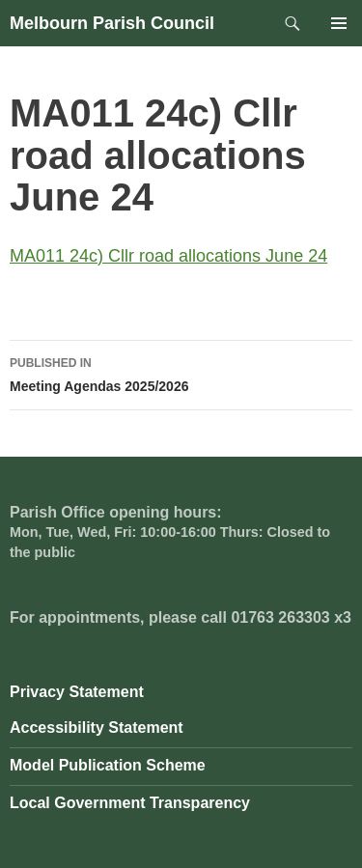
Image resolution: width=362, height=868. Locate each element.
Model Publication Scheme (108, 765)
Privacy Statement (77, 692)
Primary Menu (339, 23)
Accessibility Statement (97, 728)
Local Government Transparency (130, 803)
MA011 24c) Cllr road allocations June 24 (168, 256)
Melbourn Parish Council (112, 23)
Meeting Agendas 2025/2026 (181, 373)
